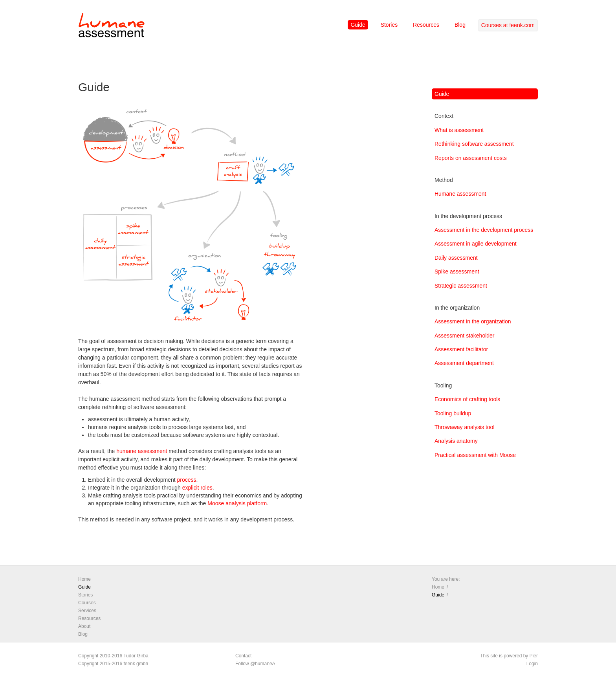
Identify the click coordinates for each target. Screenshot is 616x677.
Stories (389, 25)
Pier (534, 656)
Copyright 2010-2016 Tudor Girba (113, 656)
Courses (87, 603)
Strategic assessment (461, 286)
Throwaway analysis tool (465, 427)
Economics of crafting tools (467, 399)
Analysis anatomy (456, 441)
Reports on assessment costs (471, 158)
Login (532, 664)
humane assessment (142, 451)
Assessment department (464, 363)
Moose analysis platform (237, 503)
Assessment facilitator (461, 349)
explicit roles (197, 488)
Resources (426, 25)
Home (84, 579)
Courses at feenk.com (508, 25)
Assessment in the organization (473, 321)
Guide (358, 25)
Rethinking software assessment (474, 144)
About (84, 626)
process (186, 480)
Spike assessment (457, 272)
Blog (460, 25)
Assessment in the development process (484, 230)
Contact (243, 656)
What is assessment (459, 130)
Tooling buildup (453, 413)
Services (87, 611)
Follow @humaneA (255, 664)
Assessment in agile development (476, 244)
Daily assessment (456, 258)
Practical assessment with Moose (475, 455)
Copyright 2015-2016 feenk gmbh (113, 664)
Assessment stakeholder (465, 336)
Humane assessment (460, 194)
